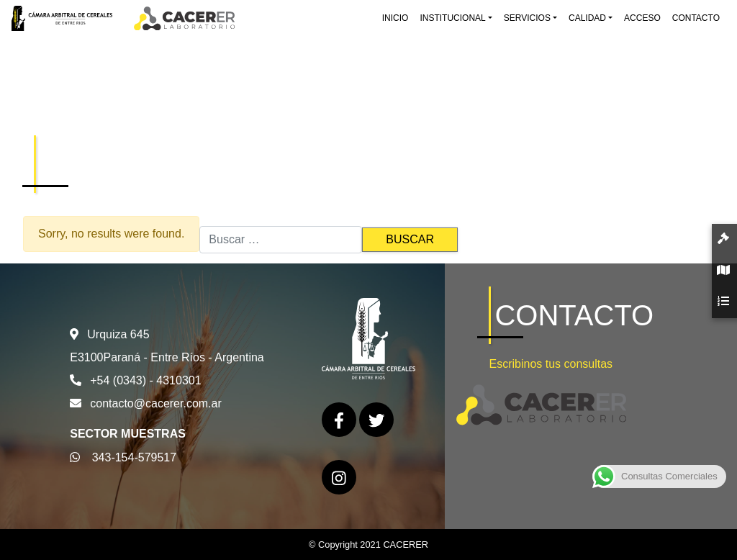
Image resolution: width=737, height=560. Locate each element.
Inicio (395, 18)
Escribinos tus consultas (551, 364)
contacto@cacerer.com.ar (156, 403)
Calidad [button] (587, 18)
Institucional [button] (452, 18)
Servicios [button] (527, 18)
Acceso (642, 18)
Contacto (696, 18)
